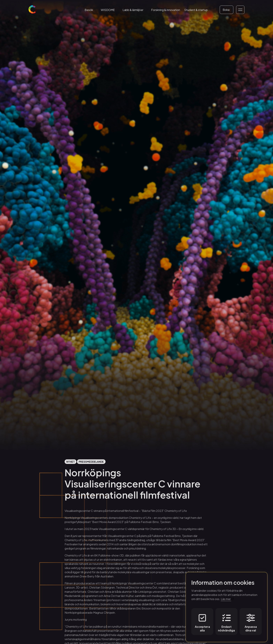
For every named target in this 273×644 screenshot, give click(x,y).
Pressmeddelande (91, 462)
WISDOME (108, 10)
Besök (89, 10)
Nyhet (71, 462)
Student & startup (196, 10)
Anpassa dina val (251, 622)
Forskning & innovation (166, 10)
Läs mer (227, 598)
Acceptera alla (202, 622)
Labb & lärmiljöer (133, 10)
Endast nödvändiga (226, 622)
